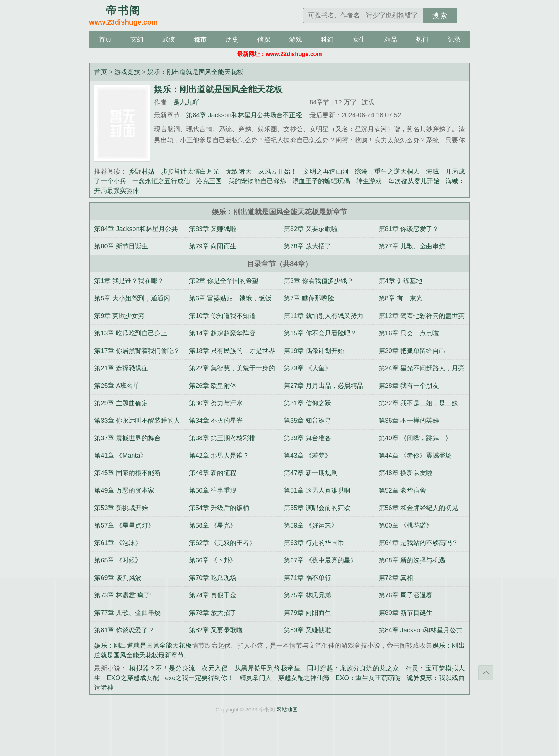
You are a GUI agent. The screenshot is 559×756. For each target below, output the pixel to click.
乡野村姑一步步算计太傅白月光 (174, 171)
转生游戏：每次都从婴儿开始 (398, 181)
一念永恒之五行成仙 (161, 181)
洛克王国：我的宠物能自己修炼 (241, 181)
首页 (105, 40)
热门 (422, 40)
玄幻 (137, 40)
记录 (454, 40)
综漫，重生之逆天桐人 (387, 171)
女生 (359, 40)
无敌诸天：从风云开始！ (261, 171)
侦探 (264, 40)
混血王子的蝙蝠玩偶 (321, 181)
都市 (200, 40)
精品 (391, 40)
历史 (232, 40)
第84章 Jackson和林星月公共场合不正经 (244, 115)
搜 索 (440, 16)
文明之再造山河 (326, 171)
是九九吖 (186, 102)
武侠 (169, 40)
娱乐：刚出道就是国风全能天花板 (195, 72)
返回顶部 (486, 673)
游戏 (296, 40)
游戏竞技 (127, 72)
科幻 (327, 40)
